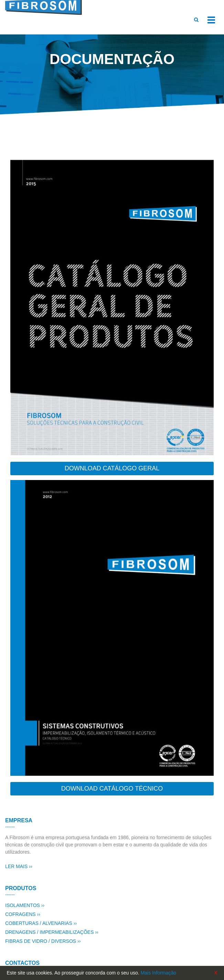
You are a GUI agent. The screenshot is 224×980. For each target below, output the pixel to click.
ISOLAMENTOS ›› (25, 905)
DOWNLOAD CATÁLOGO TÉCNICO (112, 789)
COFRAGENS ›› (23, 914)
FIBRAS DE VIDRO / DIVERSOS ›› (43, 941)
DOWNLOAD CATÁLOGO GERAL (112, 468)
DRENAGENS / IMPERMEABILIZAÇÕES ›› (52, 932)
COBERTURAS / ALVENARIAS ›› (41, 923)
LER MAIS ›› (19, 866)
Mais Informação (158, 973)
